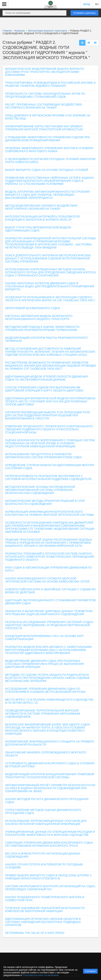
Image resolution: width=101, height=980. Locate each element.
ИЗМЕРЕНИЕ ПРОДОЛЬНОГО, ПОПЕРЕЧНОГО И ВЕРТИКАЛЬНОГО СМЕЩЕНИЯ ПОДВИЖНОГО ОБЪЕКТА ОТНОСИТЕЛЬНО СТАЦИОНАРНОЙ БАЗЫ (49, 429)
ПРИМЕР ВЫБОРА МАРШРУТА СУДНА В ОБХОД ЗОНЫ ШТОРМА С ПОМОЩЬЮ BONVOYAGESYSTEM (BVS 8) (48, 877)
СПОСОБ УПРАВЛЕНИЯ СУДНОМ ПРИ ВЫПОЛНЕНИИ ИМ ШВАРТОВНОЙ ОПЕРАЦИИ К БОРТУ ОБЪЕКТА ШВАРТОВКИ (44, 389)
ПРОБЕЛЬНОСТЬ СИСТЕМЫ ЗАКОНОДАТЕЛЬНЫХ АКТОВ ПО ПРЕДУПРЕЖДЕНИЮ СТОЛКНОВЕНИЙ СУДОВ (45, 95)
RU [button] (97, 4)
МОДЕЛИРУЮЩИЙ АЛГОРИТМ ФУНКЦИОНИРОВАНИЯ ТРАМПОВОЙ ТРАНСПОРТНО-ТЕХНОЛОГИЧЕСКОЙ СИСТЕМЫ (50, 776)
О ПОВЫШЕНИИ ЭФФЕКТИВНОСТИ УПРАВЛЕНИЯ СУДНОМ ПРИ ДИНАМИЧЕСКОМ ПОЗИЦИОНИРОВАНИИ (47, 139)
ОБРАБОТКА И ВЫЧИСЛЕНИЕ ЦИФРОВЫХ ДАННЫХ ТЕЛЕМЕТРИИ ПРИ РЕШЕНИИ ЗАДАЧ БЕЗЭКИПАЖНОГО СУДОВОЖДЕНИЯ (49, 613)
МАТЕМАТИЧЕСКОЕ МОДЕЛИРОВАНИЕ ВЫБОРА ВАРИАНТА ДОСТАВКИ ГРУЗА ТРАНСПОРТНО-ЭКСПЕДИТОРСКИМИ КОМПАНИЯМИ (45, 72)
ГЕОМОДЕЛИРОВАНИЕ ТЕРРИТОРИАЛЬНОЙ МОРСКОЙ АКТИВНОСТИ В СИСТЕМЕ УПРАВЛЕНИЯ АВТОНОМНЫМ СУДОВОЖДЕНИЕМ (43, 714)
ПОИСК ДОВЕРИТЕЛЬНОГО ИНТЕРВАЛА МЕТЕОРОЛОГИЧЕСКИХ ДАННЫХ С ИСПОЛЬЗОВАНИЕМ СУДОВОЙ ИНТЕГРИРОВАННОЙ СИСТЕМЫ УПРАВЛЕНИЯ (48, 258)
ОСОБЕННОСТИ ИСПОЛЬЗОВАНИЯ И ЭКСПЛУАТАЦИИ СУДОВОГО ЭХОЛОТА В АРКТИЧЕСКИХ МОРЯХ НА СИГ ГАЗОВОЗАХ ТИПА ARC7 (50, 299)
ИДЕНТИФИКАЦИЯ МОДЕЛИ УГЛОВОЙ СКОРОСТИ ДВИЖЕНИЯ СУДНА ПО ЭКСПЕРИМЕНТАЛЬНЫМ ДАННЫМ (46, 378)
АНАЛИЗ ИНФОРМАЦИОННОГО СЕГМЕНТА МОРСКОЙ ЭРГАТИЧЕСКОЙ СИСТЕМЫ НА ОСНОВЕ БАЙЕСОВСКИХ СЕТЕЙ (47, 580)
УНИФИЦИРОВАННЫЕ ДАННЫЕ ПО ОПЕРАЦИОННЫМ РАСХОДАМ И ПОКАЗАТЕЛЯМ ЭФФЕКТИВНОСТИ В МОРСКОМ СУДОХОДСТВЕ (50, 833)
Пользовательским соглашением (40, 975)
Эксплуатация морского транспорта (48, 31)
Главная (7, 31)
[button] (4, 4)
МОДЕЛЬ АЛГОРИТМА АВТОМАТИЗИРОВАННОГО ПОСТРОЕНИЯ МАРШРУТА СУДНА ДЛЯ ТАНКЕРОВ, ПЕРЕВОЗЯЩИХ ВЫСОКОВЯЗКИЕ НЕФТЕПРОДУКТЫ (47, 195)
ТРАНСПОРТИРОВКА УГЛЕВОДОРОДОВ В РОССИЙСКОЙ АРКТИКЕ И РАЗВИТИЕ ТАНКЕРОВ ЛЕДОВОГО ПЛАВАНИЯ (50, 84)
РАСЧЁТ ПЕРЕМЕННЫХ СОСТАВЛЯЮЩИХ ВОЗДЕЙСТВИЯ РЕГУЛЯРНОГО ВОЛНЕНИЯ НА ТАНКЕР (43, 106)
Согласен (90, 971)
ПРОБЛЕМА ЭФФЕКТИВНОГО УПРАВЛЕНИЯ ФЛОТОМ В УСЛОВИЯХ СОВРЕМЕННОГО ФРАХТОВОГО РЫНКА (49, 150)
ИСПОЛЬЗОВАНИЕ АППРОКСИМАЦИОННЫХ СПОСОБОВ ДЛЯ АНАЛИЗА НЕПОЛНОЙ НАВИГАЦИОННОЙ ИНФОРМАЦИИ (46, 822)
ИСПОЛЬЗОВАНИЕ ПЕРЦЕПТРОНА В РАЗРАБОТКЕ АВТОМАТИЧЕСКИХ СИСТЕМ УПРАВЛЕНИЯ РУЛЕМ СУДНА (43, 456)
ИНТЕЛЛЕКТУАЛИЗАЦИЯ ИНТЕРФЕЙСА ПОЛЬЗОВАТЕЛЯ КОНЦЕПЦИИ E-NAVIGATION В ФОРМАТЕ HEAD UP (42, 218)
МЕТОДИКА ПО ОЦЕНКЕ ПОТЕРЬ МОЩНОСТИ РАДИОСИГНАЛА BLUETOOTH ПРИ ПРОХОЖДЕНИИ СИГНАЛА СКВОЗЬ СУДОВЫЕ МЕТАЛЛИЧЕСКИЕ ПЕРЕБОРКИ (47, 678)
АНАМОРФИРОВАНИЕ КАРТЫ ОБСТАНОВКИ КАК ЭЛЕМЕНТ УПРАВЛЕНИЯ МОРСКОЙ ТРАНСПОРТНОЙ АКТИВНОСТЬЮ (44, 128)
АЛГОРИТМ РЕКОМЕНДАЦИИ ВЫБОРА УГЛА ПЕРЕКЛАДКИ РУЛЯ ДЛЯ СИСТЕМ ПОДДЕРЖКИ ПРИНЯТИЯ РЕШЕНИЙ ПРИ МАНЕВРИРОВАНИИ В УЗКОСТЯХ (47, 415)
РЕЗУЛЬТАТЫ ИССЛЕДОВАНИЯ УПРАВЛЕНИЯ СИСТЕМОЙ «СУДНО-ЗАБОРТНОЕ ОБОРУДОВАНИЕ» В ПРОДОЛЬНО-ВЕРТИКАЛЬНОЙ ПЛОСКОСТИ (49, 625)
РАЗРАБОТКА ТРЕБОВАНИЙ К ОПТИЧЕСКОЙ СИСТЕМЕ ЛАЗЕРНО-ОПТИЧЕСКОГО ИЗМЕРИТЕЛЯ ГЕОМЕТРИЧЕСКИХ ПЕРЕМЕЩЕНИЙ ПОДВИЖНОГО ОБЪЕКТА (49, 557)
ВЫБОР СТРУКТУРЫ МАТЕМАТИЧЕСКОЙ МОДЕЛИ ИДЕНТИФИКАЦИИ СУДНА (38, 229)
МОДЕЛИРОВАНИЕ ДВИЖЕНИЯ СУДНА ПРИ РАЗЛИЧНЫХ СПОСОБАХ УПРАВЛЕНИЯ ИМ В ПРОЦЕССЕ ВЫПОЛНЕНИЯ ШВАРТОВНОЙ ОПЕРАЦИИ (44, 664)
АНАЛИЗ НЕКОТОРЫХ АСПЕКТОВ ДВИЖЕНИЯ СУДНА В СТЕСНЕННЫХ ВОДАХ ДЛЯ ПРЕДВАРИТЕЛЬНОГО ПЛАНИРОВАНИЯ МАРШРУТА (50, 286)
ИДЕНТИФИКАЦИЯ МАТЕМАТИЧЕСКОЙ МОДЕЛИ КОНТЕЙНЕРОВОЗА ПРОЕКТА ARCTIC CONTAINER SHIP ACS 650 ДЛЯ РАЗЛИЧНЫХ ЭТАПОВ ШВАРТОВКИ (50, 401)
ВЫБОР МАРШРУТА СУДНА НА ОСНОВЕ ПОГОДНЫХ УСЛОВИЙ (47, 170)
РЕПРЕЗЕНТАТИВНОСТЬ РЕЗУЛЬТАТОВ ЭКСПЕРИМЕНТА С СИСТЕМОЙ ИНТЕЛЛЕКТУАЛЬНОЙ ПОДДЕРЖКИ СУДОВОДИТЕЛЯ (48, 478)
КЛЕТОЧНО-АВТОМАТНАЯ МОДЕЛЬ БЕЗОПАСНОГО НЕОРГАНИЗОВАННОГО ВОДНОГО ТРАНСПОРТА (39, 318)
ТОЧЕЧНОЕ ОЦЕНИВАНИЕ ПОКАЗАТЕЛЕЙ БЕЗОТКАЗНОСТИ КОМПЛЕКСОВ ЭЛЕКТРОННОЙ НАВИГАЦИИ (45, 910)
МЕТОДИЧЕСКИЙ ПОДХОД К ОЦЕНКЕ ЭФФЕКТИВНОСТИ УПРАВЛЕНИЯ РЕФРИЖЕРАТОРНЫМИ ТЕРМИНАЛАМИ (42, 328)
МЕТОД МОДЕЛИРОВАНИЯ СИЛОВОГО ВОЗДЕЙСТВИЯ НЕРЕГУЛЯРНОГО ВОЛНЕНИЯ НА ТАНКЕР (41, 207)
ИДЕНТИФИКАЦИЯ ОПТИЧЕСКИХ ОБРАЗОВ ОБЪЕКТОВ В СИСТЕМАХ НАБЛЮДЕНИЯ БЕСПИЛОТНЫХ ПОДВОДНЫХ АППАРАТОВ (43, 922)
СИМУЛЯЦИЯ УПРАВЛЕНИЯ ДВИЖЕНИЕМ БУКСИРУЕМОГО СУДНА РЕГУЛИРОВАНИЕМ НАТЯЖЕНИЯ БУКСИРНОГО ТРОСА (49, 844)
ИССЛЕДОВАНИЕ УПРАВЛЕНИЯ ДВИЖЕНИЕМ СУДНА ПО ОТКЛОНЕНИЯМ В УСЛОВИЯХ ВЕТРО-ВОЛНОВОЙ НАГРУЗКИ (45, 690)
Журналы (20, 31)
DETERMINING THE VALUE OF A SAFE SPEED (35, 933)
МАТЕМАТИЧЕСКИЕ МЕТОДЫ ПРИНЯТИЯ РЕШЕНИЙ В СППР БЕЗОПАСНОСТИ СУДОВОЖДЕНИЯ (45, 502)
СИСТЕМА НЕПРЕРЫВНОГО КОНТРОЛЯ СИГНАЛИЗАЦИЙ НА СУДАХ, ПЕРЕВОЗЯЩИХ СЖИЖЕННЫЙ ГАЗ (50, 888)
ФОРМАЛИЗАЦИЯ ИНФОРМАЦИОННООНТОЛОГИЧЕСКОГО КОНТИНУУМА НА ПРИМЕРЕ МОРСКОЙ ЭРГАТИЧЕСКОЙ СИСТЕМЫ (49, 513)
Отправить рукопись (85, 13)
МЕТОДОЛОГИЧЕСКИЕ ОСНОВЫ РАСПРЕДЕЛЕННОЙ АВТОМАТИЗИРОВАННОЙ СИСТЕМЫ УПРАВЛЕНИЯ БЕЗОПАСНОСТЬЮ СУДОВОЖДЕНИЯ (40, 490)
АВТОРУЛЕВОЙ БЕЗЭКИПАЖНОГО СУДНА (33, 308)
